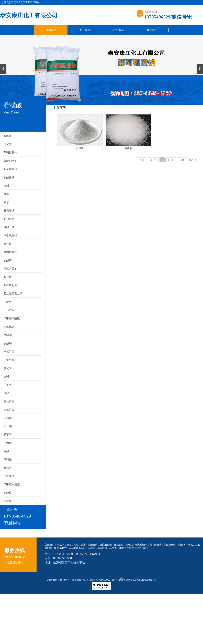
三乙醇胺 (9, 310)
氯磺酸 (8, 468)
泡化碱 (8, 144)
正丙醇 (8, 443)
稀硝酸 (8, 460)
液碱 (6, 186)
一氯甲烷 (9, 352)
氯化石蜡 (9, 401)
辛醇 (6, 393)
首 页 (142, 160)
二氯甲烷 (9, 360)
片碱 (6, 194)
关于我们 (85, 30)
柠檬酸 (8, 501)
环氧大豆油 (10, 269)
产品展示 (118, 30)
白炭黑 (8, 302)
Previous (3, 69)
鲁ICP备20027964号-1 (108, 580)
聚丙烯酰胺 (10, 252)
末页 (182, 160)
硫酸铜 (8, 343)
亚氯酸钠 (9, 211)
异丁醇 (8, 435)
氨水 (6, 202)
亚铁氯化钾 (10, 285)
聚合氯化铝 (10, 235)
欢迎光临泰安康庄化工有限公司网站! (21, 2)
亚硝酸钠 (9, 219)
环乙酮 (8, 426)
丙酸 (6, 451)
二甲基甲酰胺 (12, 318)
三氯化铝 (9, 327)
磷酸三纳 (9, 227)
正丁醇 (8, 385)
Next (200, 69)
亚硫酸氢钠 (10, 169)
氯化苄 (8, 368)
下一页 (171, 160)
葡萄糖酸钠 (10, 152)
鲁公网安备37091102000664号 (138, 580)
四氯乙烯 (9, 410)
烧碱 (6, 377)
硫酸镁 (8, 493)
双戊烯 (8, 277)
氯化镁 (8, 244)
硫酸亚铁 (9, 177)
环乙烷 (8, 418)
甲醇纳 (8, 335)
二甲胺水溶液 (12, 484)
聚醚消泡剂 (10, 161)
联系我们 (152, 30)
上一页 (153, 160)
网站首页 (51, 30)
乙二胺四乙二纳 (13, 294)
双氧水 (8, 136)
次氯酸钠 (9, 476)
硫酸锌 (8, 260)
